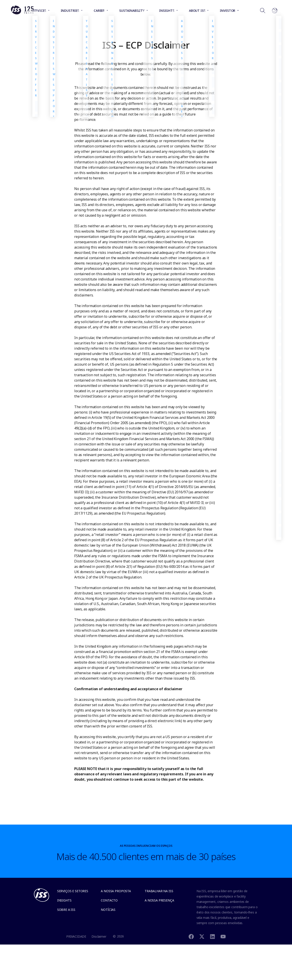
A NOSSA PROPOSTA (116, 891)
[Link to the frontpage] (22, 13)
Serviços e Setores (73, 891)
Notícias (108, 910)
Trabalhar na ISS (159, 891)
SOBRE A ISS (66, 910)
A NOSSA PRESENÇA (159, 900)
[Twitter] (202, 936)
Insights (64, 900)
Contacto (109, 900)
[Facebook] (191, 936)
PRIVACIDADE (76, 936)
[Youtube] (223, 936)
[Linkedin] (212, 936)
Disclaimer (99, 936)
